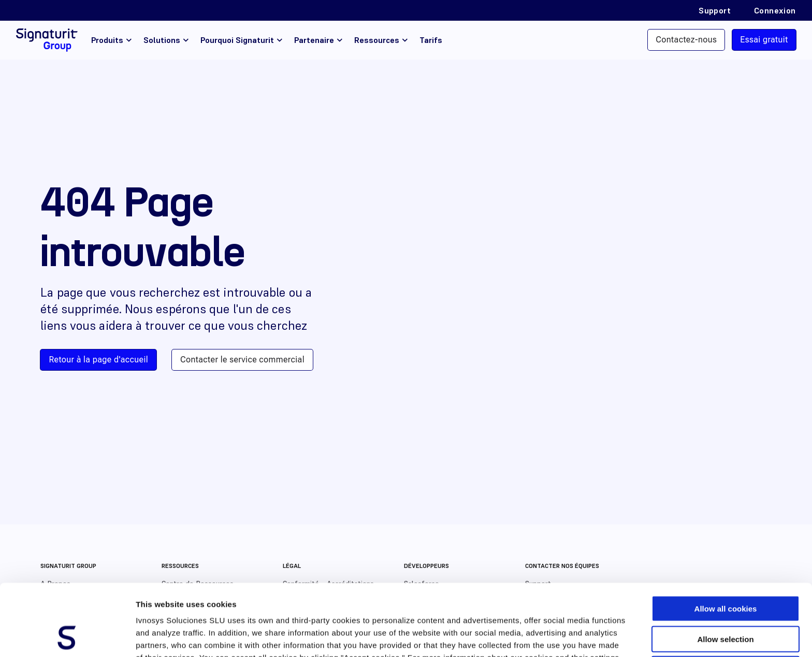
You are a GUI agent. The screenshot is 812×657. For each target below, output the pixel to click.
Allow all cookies (726, 541)
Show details (543, 637)
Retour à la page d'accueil (98, 360)
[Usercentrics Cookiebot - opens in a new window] (67, 637)
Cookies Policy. (196, 603)
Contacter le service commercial (242, 360)
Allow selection (725, 572)
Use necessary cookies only (726, 602)
